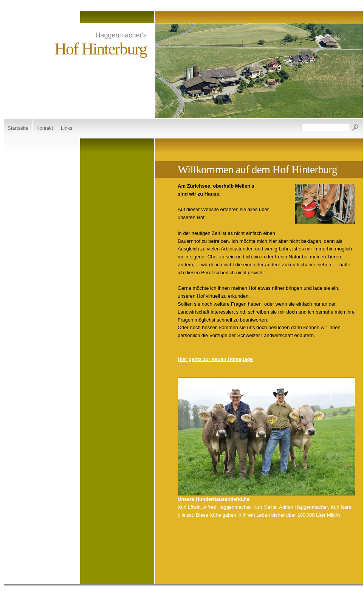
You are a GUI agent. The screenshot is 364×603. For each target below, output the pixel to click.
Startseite (18, 128)
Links (67, 128)
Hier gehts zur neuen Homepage (215, 359)
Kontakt (45, 128)
